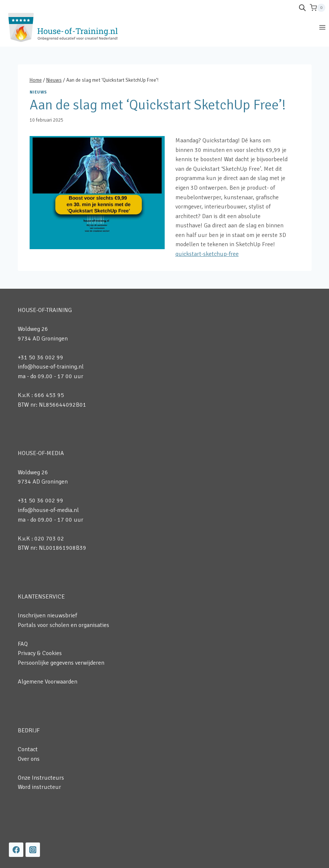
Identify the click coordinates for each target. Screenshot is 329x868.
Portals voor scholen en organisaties (63, 625)
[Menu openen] (322, 27)
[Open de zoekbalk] (302, 8)
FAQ (23, 644)
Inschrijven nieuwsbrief (47, 616)
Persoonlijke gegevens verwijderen (61, 663)
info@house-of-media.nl (48, 510)
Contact (28, 749)
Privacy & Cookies (40, 653)
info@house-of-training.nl (51, 367)
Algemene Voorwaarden (48, 682)
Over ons (29, 759)
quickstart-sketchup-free (207, 254)
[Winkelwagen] (318, 8)
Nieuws (38, 92)
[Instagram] (33, 850)
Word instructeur (39, 787)
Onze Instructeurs (41, 778)
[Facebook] (16, 850)
